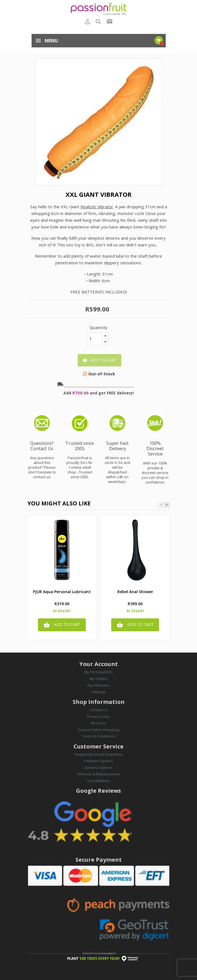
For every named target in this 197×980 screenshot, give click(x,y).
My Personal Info (98, 672)
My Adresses (98, 685)
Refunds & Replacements (99, 774)
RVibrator (97, 207)
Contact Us (98, 710)
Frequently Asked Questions (99, 754)
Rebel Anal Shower (135, 592)
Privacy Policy (99, 716)
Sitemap (99, 692)
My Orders (99, 679)
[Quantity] (94, 339)
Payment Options (98, 761)
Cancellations (99, 781)
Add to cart (99, 360)
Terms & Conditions (99, 736)
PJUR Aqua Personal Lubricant (62, 592)
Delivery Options (98, 768)
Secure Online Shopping (98, 730)
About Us (98, 723)
